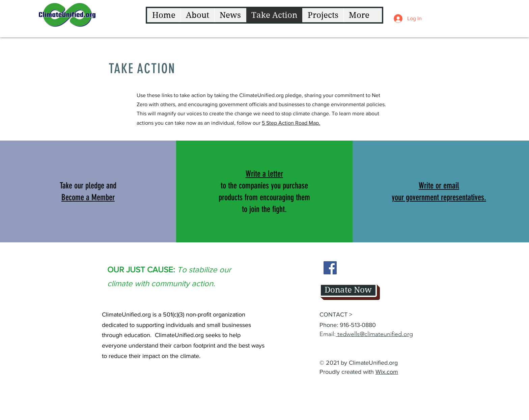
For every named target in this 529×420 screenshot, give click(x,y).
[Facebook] (330, 268)
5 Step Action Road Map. (291, 123)
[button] (88, 197)
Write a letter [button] (264, 174)
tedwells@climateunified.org (374, 334)
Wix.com (387, 372)
